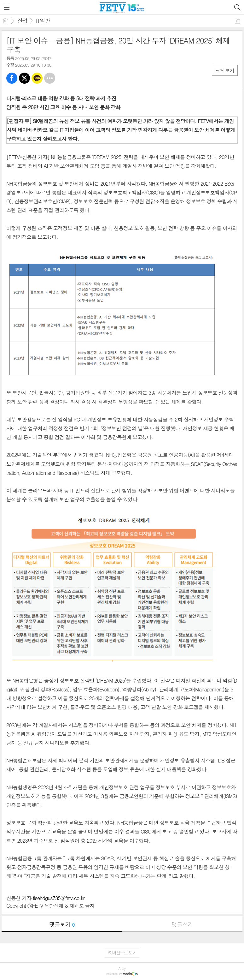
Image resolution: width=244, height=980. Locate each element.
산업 (22, 21)
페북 (12, 78)
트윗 (24, 78)
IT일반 (43, 21)
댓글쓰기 (182, 924)
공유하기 (238, 21)
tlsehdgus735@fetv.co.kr (59, 898)
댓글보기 (62, 924)
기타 (50, 78)
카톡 (37, 78)
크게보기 (225, 71)
